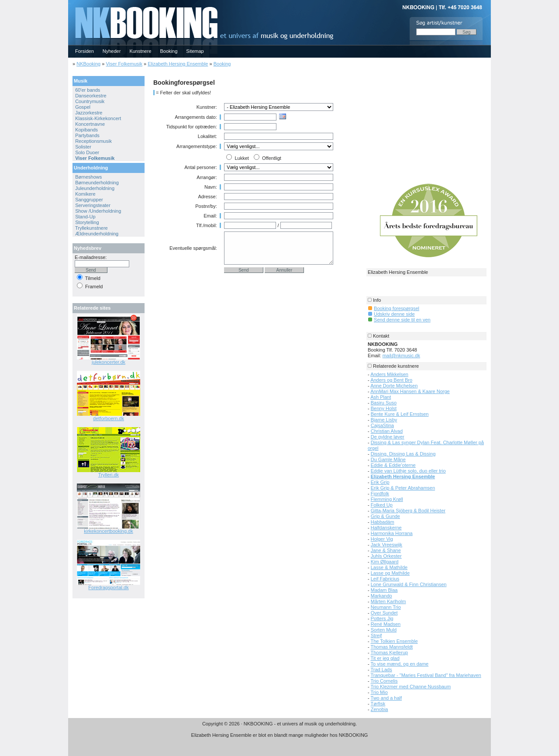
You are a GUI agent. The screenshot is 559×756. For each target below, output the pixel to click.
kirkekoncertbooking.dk (109, 531)
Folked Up (382, 505)
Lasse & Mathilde (389, 567)
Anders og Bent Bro (391, 380)
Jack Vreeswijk (386, 545)
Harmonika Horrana (392, 533)
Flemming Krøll (387, 499)
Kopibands (86, 130)
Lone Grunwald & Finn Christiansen (409, 584)
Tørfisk (378, 704)
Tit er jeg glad (385, 658)
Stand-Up (85, 217)
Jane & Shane (386, 550)
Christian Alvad (387, 431)
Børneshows (88, 177)
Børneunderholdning (97, 183)
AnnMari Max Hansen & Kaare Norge (410, 391)
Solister (83, 147)
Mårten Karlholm (388, 601)
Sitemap (195, 51)
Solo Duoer (87, 152)
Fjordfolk (380, 494)
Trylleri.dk (109, 475)
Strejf (376, 635)
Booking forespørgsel (397, 308)
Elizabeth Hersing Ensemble (178, 64)
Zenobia (380, 709)
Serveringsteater (93, 205)
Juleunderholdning (95, 188)
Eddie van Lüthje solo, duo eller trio (408, 471)
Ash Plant (381, 397)
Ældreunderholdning (97, 234)
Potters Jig (382, 618)
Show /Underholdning (98, 211)
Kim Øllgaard (385, 562)
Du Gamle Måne (388, 459)
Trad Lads (381, 670)
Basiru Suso (384, 403)
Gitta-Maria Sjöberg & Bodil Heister (408, 511)
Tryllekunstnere (91, 228)
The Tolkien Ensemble (394, 641)
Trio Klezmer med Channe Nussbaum (411, 687)
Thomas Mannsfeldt (392, 647)
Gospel (83, 107)
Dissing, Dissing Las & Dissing (403, 454)
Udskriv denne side (394, 314)
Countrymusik (90, 101)
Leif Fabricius (385, 579)
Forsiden (85, 51)
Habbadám (383, 522)
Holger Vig (382, 539)
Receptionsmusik (93, 141)
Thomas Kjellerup (390, 652)
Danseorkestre (91, 96)
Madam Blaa (384, 590)
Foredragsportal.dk (108, 587)
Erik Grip (380, 482)
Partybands (87, 135)
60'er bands (88, 90)
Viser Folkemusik (124, 64)
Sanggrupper (89, 200)
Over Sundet (384, 613)
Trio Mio (379, 692)
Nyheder (112, 51)
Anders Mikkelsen (389, 374)
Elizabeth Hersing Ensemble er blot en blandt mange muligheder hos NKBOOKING (280, 735)
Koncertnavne (90, 124)
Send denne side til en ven (402, 320)
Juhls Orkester (386, 556)
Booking (169, 51)
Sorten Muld (384, 630)
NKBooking (88, 64)
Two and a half (386, 698)
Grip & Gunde (385, 516)
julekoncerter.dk (109, 362)
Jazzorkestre (89, 113)
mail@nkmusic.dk (401, 356)
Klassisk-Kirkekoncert (98, 118)
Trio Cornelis (384, 681)
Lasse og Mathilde (390, 573)
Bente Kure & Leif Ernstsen (400, 414)
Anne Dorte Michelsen (394, 386)
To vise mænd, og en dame (400, 664)
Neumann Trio (386, 607)
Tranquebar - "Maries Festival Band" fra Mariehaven (426, 675)
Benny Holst (384, 408)
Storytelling (87, 222)
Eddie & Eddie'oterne (393, 465)
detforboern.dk (109, 418)
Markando (381, 596)
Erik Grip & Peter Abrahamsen (403, 488)
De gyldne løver (388, 437)
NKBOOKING (69, 3)
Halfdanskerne (386, 528)
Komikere (85, 194)
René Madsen (386, 624)
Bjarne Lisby (384, 420)
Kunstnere (140, 51)
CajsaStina (382, 425)
